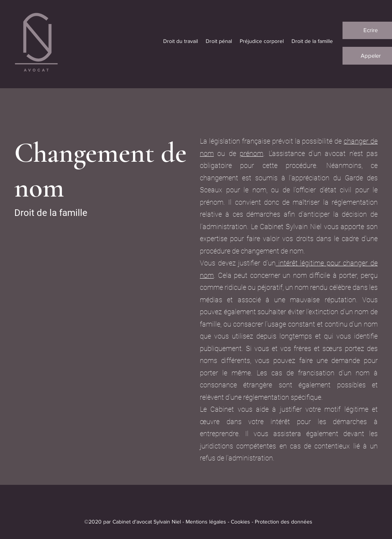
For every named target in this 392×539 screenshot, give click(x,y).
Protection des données (284, 522)
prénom (251, 153)
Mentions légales (206, 522)
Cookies (240, 522)
